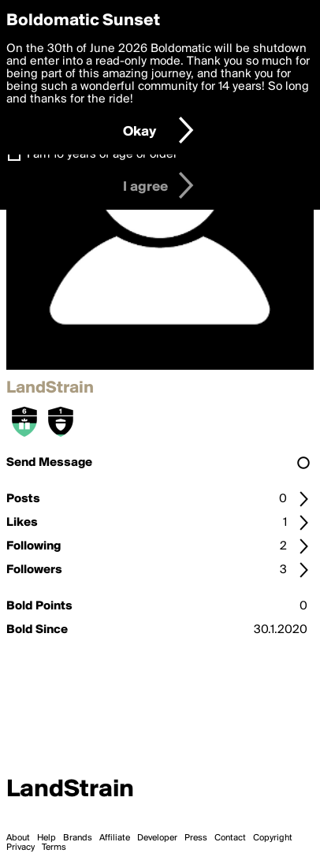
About (18, 838)
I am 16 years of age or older (102, 155)
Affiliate (115, 838)
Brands (78, 838)
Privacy (20, 848)
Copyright (273, 838)
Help (47, 838)
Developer (157, 838)
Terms (54, 848)
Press (196, 838)
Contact (230, 838)
